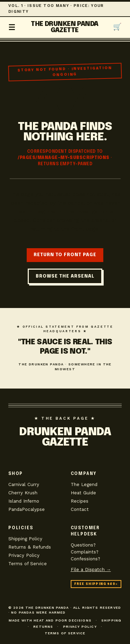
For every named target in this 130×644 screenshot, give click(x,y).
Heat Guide (83, 493)
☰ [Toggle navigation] (12, 27)
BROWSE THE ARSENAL (65, 276)
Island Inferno (24, 501)
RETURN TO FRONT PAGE (65, 255)
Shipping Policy (25, 539)
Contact (80, 509)
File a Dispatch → (91, 570)
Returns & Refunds (30, 547)
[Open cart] (117, 27)
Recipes (80, 501)
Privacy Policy (24, 555)
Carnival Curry (24, 484)
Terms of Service (28, 564)
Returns (43, 627)
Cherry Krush (23, 493)
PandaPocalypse (27, 509)
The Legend (84, 484)
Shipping (111, 620)
